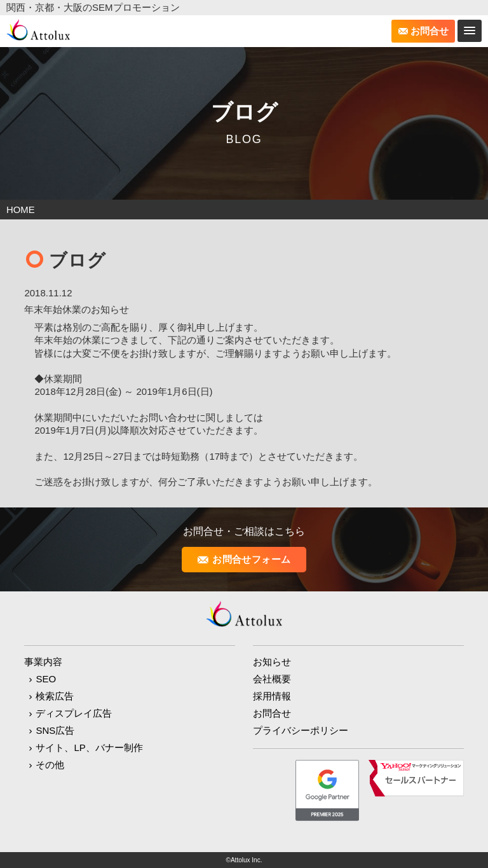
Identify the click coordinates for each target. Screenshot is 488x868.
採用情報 (272, 695)
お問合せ (430, 31)
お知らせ (272, 661)
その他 (50, 764)
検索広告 (55, 695)
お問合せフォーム (252, 559)
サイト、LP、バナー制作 (89, 747)
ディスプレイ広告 (74, 713)
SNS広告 (55, 730)
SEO (46, 678)
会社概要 (272, 678)
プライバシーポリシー (301, 730)
